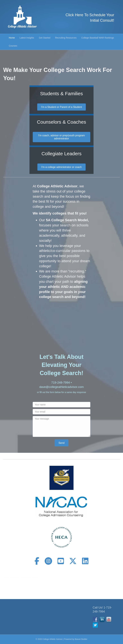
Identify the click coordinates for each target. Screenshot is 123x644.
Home (12, 38)
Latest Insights (27, 38)
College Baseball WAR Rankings (98, 38)
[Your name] (61, 405)
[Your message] (61, 426)
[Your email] (61, 412)
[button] (61, 443)
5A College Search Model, (67, 220)
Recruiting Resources (66, 38)
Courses (13, 46)
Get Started (45, 38)
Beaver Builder (81, 639)
